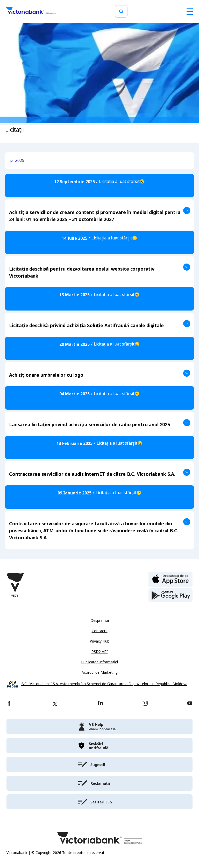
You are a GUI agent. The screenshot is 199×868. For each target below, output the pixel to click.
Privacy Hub (99, 641)
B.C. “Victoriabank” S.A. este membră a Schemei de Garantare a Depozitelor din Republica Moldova (104, 684)
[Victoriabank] (31, 11)
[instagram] (145, 704)
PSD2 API (100, 652)
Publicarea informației (99, 662)
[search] (121, 12)
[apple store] (170, 579)
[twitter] (55, 704)
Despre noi (100, 621)
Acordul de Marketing (100, 672)
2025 (20, 160)
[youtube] (190, 704)
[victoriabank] (99, 727)
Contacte (100, 631)
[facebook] (9, 704)
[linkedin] (101, 704)
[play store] (170, 595)
